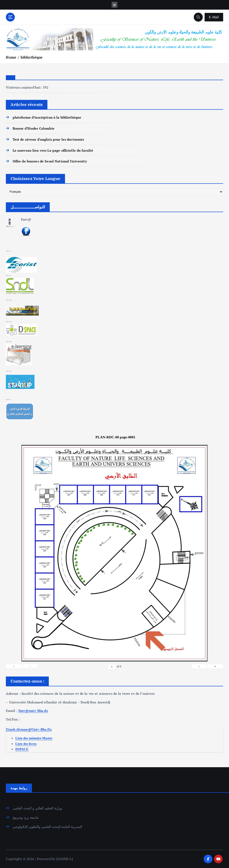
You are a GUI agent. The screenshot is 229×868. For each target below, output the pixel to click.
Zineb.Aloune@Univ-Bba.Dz (29, 729)
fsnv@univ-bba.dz (33, 711)
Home (11, 57)
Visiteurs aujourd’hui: (24, 87)
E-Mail (214, 17)
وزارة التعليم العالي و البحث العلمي (37, 808)
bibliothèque (32, 57)
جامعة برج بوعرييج (26, 818)
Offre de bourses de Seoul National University (50, 161)
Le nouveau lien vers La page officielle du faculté (53, 150)
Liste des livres (26, 744)
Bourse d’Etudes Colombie (34, 128)
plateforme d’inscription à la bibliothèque (47, 117)
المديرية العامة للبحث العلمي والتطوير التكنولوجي (48, 827)
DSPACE (22, 749)
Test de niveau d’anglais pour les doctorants (48, 139)
